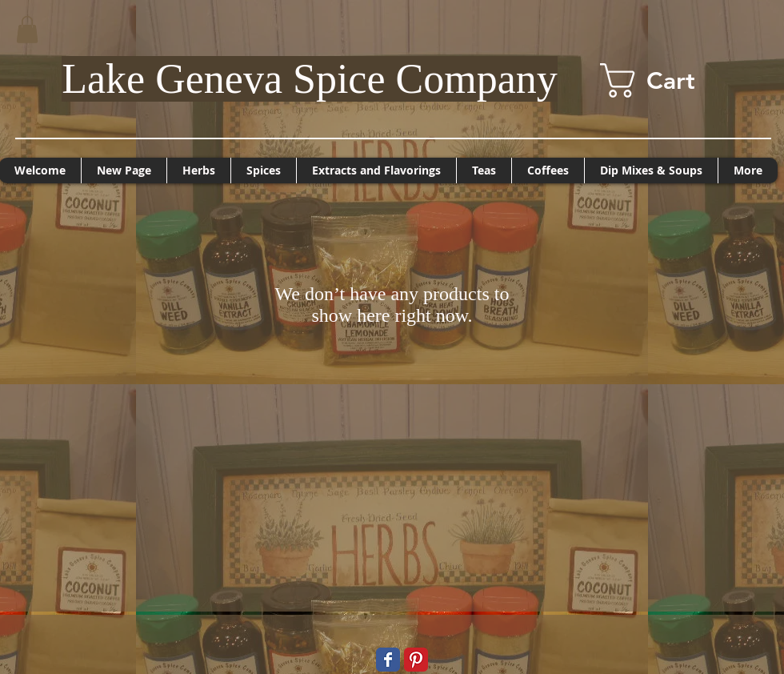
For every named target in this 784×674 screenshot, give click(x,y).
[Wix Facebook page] (388, 660)
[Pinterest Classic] (416, 660)
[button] (27, 29)
